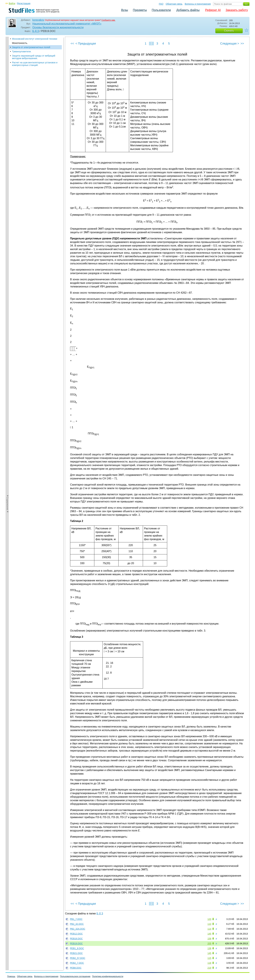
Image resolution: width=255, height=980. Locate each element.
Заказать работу (237, 10)
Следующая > (230, 44)
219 (209, 968)
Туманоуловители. (22, 51)
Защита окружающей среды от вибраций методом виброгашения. (34, 57)
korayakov (38, 20)
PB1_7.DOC (76, 919)
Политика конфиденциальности (108, 976)
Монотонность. (20, 43)
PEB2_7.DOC (77, 963)
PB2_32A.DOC (78, 929)
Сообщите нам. (108, 20)
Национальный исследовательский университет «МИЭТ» (67, 24)
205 (209, 943)
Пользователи (161, 10)
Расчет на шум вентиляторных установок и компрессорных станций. (35, 64)
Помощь (11, 976)
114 (209, 929)
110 (209, 924)
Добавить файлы (188, 10)
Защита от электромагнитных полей (31, 47)
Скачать (229, 31)
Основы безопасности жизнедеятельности (58, 27)
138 (209, 948)
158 (209, 939)
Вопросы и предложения (198, 4)
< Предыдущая (86, 44)
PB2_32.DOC (77, 924)
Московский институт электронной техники (35, 39)
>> (242, 44)
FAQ (161, 4)
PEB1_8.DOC (77, 948)
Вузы (125, 10)
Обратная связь (174, 4)
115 (209, 958)
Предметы (140, 10)
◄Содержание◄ (7, 94)
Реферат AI (213, 10)
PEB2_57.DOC (78, 958)
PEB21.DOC (76, 953)
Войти (12, 3)
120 (209, 919)
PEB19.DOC (76, 943)
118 (209, 963)
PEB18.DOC (76, 939)
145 (209, 934)
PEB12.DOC (76, 934)
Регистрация (24, 3)
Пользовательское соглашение (75, 976)
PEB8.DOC (76, 968)
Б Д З (36, 31)
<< (72, 44)
